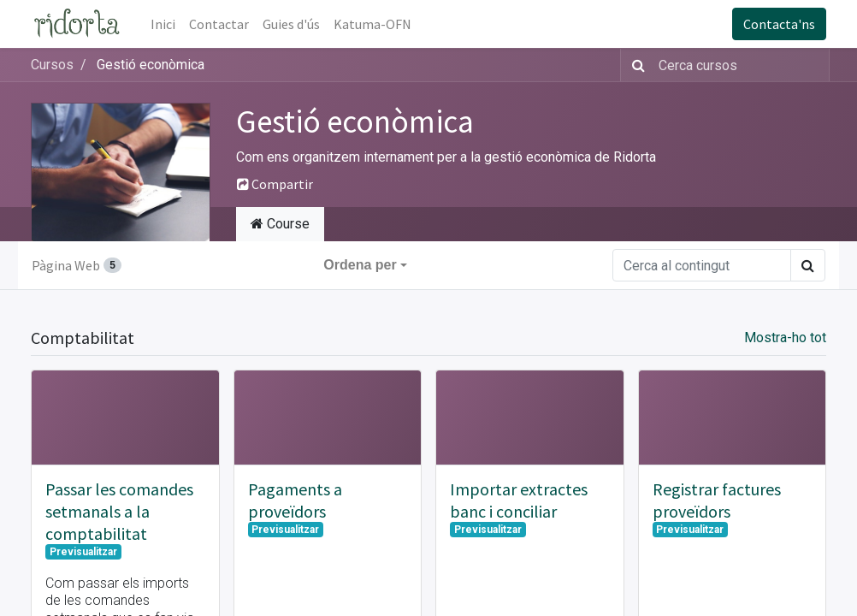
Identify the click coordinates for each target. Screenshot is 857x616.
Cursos (52, 65)
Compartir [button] (275, 184)
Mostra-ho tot (785, 338)
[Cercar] (635, 65)
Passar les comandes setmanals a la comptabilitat (119, 511)
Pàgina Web (77, 265)
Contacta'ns (779, 24)
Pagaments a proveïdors (295, 500)
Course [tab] (280, 224)
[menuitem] (163, 24)
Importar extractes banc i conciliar (519, 500)
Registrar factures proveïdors (717, 500)
